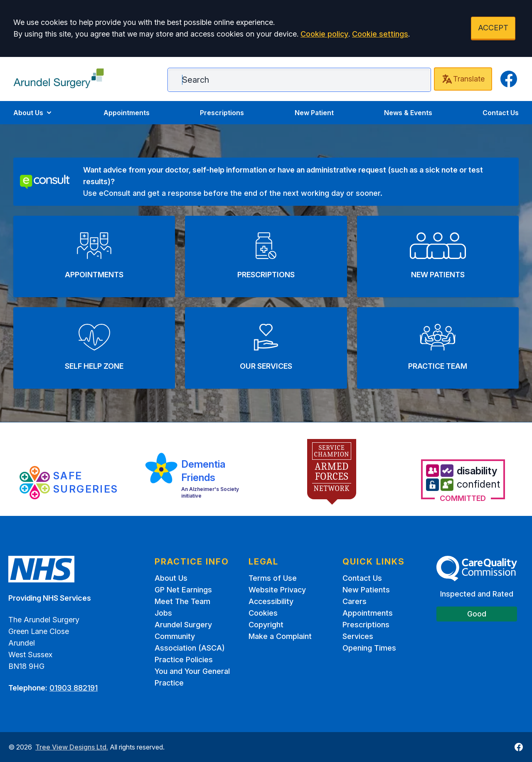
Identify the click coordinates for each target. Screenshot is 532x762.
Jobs (163, 613)
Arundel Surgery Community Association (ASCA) (190, 636)
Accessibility (271, 601)
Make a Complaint (280, 636)
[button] (94, 256)
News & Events (408, 113)
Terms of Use (273, 578)
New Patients (366, 590)
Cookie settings (380, 34)
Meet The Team (182, 601)
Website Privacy (277, 590)
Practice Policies (184, 660)
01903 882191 (74, 688)
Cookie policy (324, 34)
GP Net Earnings (183, 590)
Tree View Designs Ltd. (72, 747)
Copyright (266, 625)
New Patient (314, 113)
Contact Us (501, 113)
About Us (33, 113)
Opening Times (369, 648)
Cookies (263, 613)
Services (358, 636)
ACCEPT (493, 28)
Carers (355, 601)
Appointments (127, 113)
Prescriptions (222, 113)
